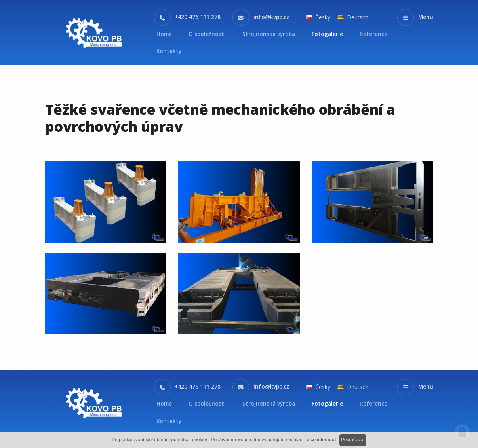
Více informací (321, 440)
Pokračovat (353, 440)
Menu (426, 17)
